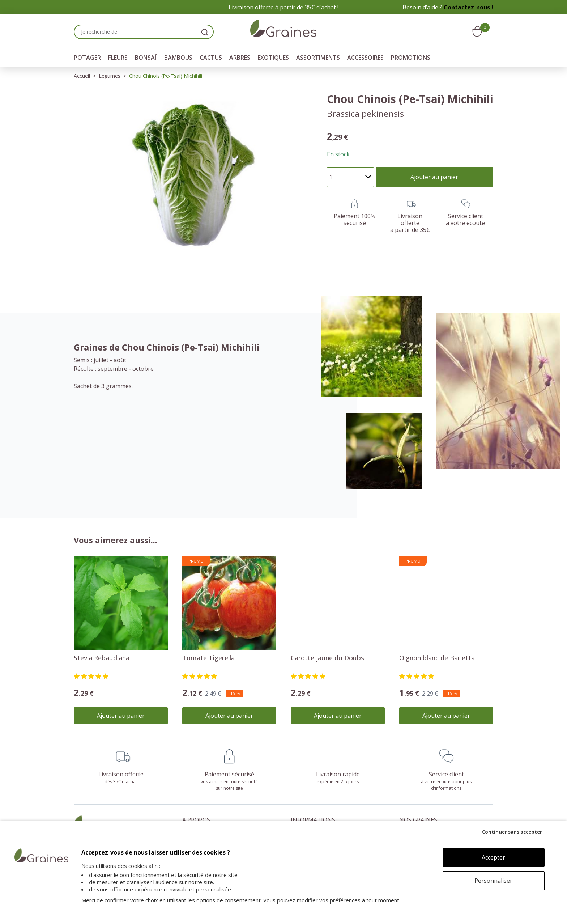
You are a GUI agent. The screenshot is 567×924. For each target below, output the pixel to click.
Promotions (411, 58)
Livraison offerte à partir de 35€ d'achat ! (283, 7)
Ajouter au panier (121, 716)
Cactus (211, 58)
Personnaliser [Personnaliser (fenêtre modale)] (493, 881)
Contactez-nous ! (468, 7)
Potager (87, 58)
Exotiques (273, 58)
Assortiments (318, 58)
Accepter (493, 857)
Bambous (178, 58)
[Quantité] (350, 177)
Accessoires (365, 58)
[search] (205, 32)
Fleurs (118, 58)
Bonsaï (146, 58)
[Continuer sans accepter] (515, 832)
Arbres (240, 58)
